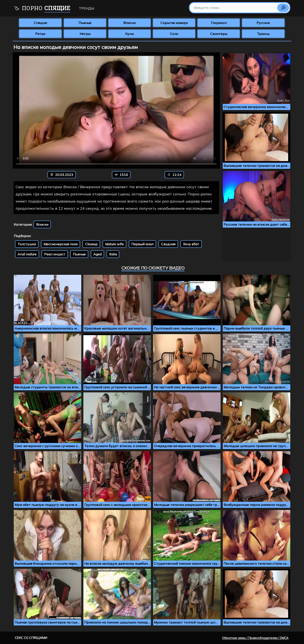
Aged (97, 254)
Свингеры (219, 34)
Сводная (168, 244)
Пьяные (85, 23)
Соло (174, 34)
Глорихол (219, 23)
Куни (129, 34)
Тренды (87, 8)
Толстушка (27, 244)
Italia (113, 254)
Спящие (40, 23)
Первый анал (142, 244)
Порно (42, 9)
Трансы (263, 34)
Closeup (91, 244)
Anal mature (27, 254)
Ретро (40, 34)
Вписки (129, 23)
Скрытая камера (174, 23)
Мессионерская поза (60, 244)
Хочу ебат (191, 244)
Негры (85, 34)
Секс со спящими (31, 638)
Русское (263, 23)
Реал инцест (55, 254)
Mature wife (114, 244)
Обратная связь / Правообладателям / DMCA (255, 638)
